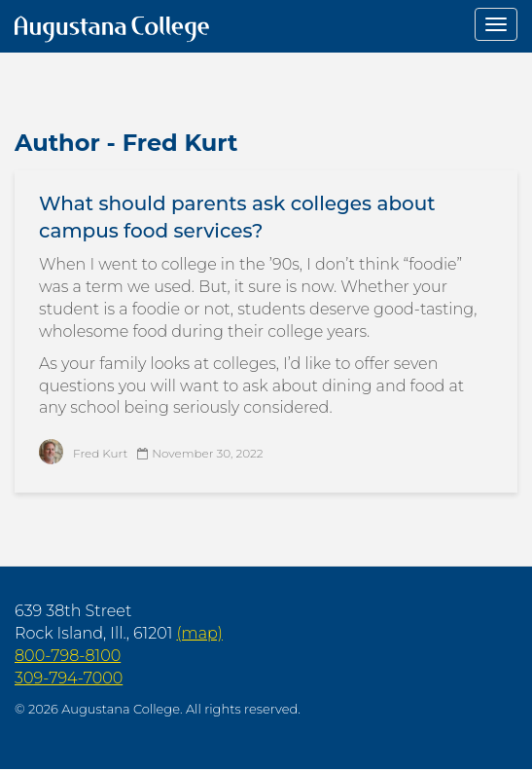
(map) (199, 633)
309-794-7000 (69, 678)
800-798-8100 (68, 656)
